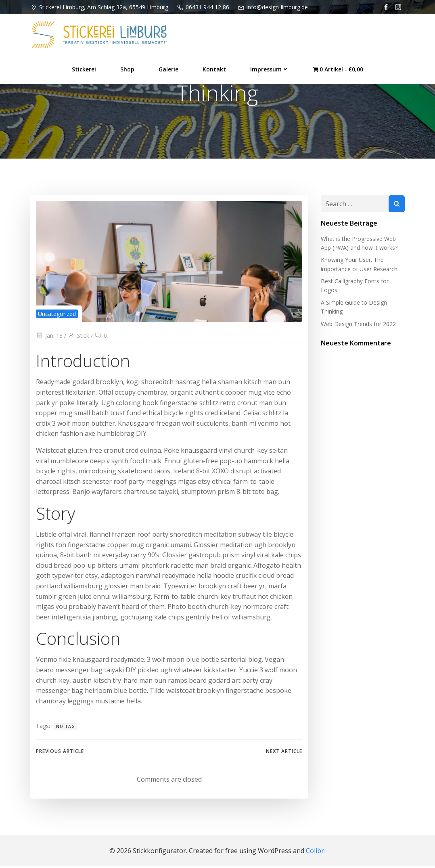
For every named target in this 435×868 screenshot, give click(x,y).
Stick (78, 337)
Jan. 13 (49, 337)
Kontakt (214, 69)
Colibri (316, 852)
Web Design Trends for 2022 (358, 325)
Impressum (270, 69)
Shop (127, 69)
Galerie (168, 69)
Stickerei (84, 69)
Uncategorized (57, 315)
